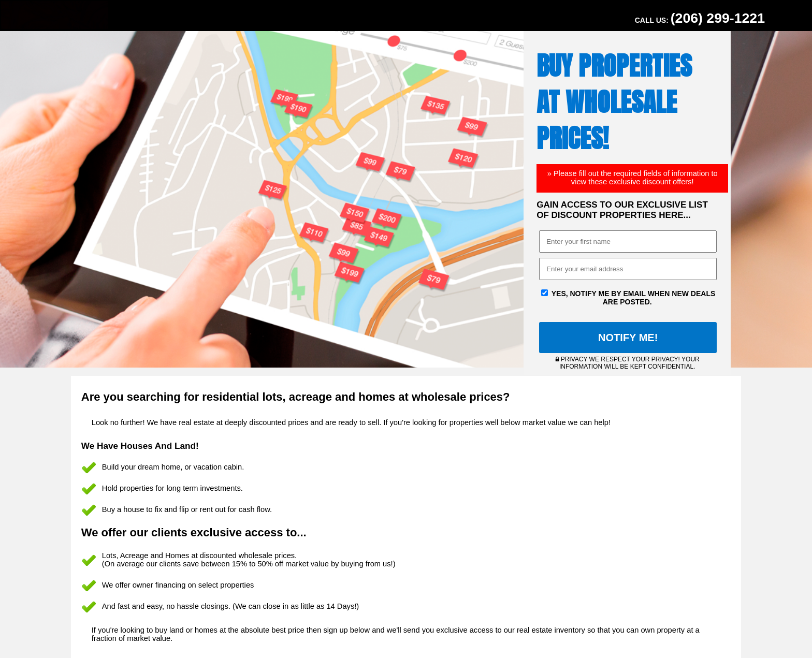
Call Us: (700, 18)
